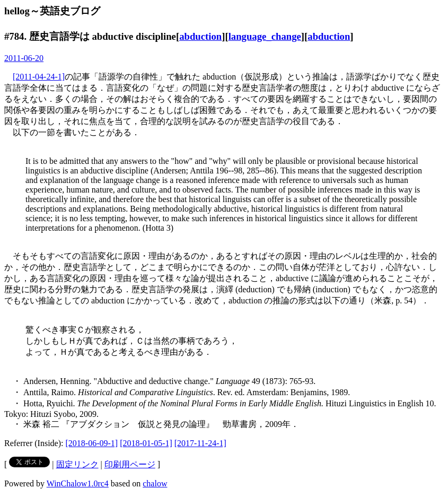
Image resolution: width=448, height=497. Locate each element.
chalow (155, 483)
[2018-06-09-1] (92, 443)
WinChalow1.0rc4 (78, 483)
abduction (200, 36)
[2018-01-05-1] (146, 443)
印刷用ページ (130, 464)
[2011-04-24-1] (39, 77)
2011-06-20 (24, 58)
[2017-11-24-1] (200, 443)
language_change (265, 36)
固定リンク (77, 464)
